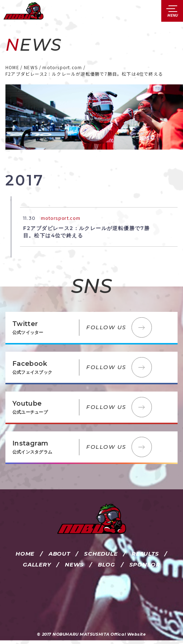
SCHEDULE (101, 554)
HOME (25, 554)
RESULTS (145, 554)
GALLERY (37, 564)
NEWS (74, 564)
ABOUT (59, 554)
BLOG (107, 564)
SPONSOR (145, 564)
